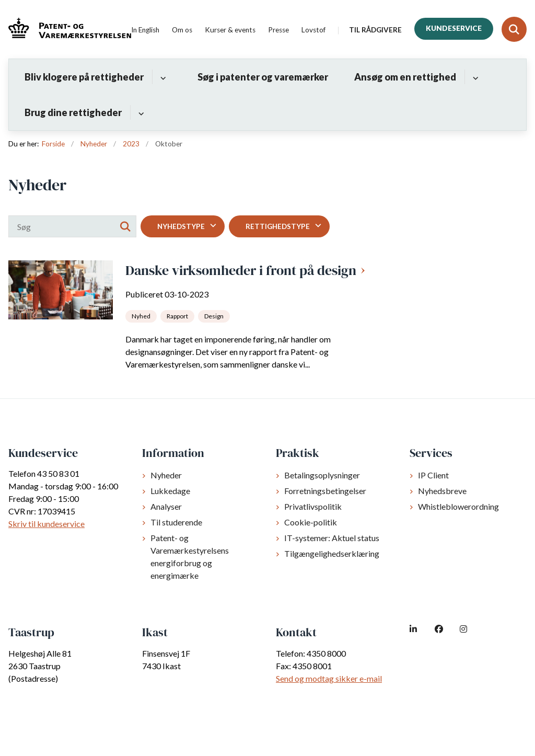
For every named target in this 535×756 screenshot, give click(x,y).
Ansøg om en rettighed (405, 77)
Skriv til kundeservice (46, 524)
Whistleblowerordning (458, 506)
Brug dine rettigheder (73, 112)
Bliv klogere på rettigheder (84, 77)
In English (145, 30)
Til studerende (176, 522)
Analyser (166, 506)
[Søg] (72, 226)
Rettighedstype (278, 226)
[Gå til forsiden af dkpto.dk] (66, 30)
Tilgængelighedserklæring (332, 553)
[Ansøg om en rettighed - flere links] (474, 77)
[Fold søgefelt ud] (514, 29)
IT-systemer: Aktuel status (332, 538)
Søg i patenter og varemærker (263, 77)
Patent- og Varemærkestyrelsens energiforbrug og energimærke (190, 557)
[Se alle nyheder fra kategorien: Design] (215, 315)
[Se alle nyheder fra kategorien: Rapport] (178, 315)
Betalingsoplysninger (322, 475)
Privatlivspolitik (313, 506)
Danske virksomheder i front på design (241, 270)
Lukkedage (170, 491)
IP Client (433, 475)
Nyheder (166, 475)
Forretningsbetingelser (325, 491)
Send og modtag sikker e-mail (329, 678)
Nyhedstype (181, 226)
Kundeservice (454, 28)
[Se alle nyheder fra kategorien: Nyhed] (142, 315)
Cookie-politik (311, 522)
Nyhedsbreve (442, 491)
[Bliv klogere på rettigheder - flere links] (162, 77)
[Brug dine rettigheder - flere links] (140, 112)
